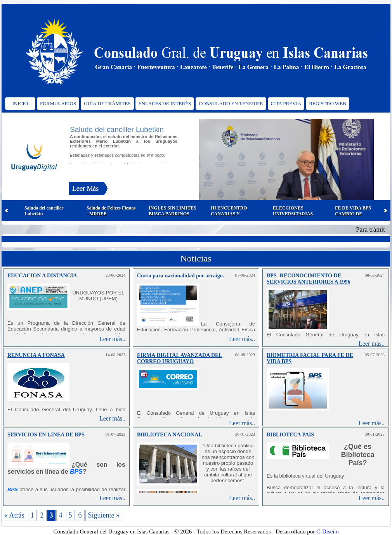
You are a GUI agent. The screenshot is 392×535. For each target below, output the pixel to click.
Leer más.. (112, 339)
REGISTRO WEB (327, 103)
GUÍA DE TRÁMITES (107, 103)
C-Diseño (328, 532)
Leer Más (88, 190)
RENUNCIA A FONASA (36, 355)
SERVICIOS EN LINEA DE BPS (46, 435)
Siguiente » (104, 515)
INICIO (20, 103)
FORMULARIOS (58, 103)
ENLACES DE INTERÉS (165, 103)
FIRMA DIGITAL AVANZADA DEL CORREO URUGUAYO (180, 358)
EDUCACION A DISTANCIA (42, 276)
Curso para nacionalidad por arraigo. (180, 276)
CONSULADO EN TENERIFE (231, 103)
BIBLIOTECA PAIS (290, 435)
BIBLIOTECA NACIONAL (170, 435)
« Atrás (14, 515)
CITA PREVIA (286, 103)
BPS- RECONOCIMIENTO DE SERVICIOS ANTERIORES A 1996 (308, 279)
